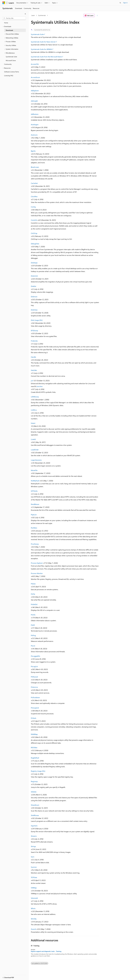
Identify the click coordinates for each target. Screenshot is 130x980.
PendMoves (35, 504)
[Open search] (120, 3)
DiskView (34, 310)
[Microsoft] (4, 3)
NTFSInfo (34, 491)
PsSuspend (35, 708)
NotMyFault (35, 481)
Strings (33, 846)
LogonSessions (36, 460)
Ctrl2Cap (34, 233)
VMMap (34, 888)
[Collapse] (25, 14)
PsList (33, 646)
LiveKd (33, 439)
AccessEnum (35, 77)
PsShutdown (35, 697)
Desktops (34, 263)
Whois (33, 908)
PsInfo (33, 615)
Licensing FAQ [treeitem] (9, 76)
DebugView (35, 244)
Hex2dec (34, 370)
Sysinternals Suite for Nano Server (43, 42)
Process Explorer (37, 563)
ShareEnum (35, 805)
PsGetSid (34, 604)
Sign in (125, 3)
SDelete (34, 792)
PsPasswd (34, 677)
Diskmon (34, 297)
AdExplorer (35, 91)
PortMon (34, 528)
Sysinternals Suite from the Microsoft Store (46, 57)
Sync (33, 857)
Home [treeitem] (6, 23)
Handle (33, 357)
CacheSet (34, 183)
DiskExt (33, 286)
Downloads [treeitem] (9, 30)
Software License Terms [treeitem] (12, 72)
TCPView (34, 877)
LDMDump (35, 397)
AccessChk (35, 64)
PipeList (34, 515)
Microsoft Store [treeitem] (11, 60)
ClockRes (34, 196)
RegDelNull (35, 758)
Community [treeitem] (8, 64)
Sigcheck (34, 826)
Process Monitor (37, 573)
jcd (32, 381)
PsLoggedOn (35, 656)
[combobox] (14, 18)
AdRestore (35, 114)
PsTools (34, 718)
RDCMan (34, 747)
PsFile (33, 594)
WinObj (34, 919)
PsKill (33, 625)
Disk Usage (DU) (37, 320)
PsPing (33, 635)
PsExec (33, 584)
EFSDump (34, 330)
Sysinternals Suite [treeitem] (11, 57)
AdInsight (34, 101)
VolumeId (34, 898)
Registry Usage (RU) (38, 771)
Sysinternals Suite (37, 34)
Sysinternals (42, 15)
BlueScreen (35, 167)
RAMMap (34, 734)
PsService (34, 687)
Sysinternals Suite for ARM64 (41, 49)
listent (33, 423)
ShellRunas (35, 815)
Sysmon (34, 867)
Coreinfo (34, 220)
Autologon (35, 124)
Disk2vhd (34, 276)
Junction (40, 386)
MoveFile (34, 470)
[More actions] (97, 16)
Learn (33, 15)
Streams (34, 836)
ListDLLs (34, 410)
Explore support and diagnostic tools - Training (46, 951)
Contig (33, 207)
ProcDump (35, 544)
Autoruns (34, 135)
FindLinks (34, 341)
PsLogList (34, 666)
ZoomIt (33, 929)
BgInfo (33, 151)
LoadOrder (35, 450)
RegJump (34, 781)
